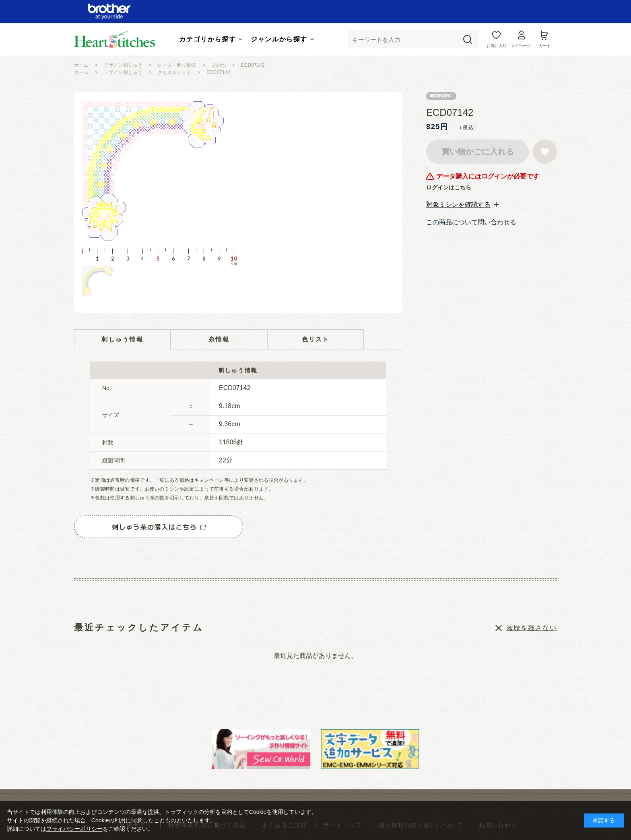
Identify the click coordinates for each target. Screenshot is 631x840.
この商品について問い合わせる (471, 222)
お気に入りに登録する (545, 152)
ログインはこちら (449, 187)
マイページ (521, 46)
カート (545, 46)
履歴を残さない (532, 628)
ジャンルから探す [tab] (279, 39)
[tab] (462, 205)
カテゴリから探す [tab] (207, 39)
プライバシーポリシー (74, 829)
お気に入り (497, 46)
